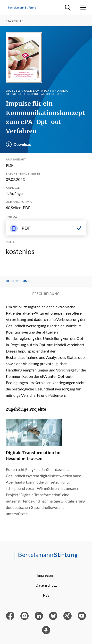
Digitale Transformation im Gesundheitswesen (33, 456)
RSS (46, 595)
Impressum (46, 575)
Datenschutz (46, 585)
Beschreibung (18, 281)
